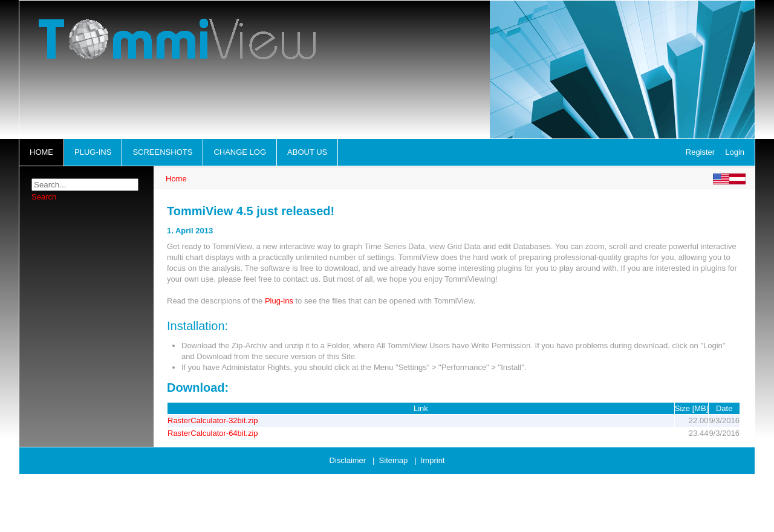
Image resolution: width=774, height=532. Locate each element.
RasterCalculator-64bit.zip (213, 433)
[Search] (85, 185)
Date (724, 408)
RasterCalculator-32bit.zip (213, 420)
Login (735, 152)
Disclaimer (348, 460)
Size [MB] (692, 408)
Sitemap (394, 460)
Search (44, 197)
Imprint (433, 460)
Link (421, 408)
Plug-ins (279, 301)
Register (700, 152)
